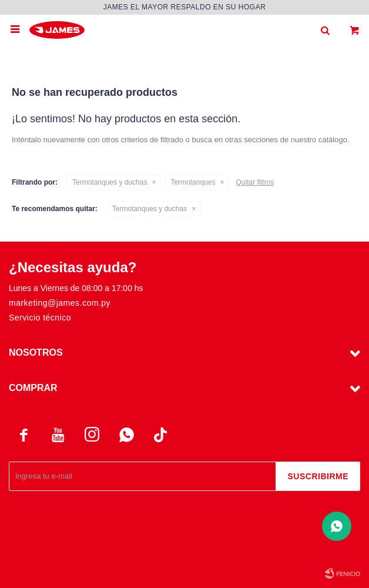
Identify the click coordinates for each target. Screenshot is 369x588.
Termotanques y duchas (110, 182)
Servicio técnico (40, 318)
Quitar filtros (255, 182)
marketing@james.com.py (60, 303)
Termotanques (193, 182)
